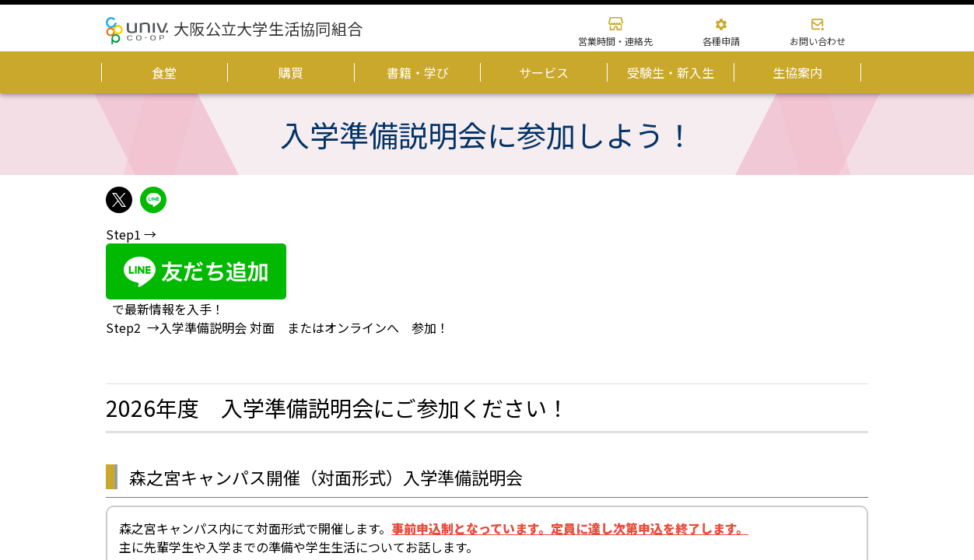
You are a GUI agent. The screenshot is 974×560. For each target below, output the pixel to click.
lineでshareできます (153, 200)
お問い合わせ (818, 41)
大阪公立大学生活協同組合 (268, 28)
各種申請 (721, 41)
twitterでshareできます (119, 200)
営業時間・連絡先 (615, 41)
